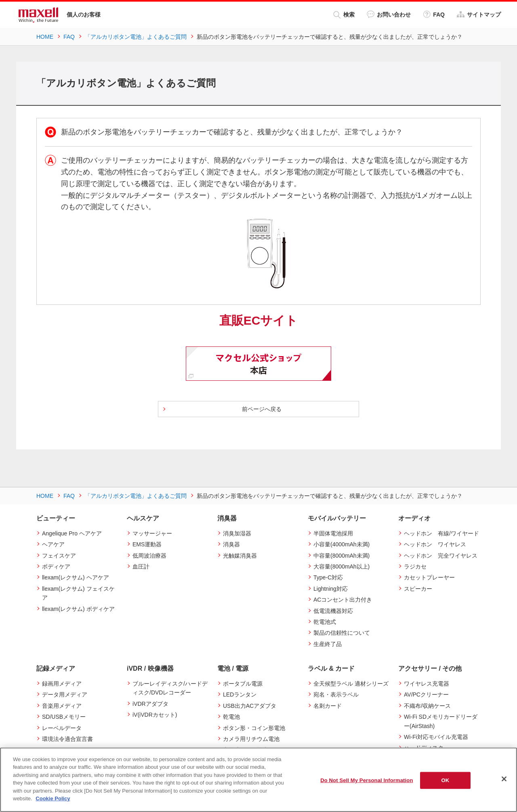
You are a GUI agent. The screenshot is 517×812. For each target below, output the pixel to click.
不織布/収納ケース (427, 706)
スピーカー (418, 589)
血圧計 (141, 567)
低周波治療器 (149, 556)
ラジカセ (415, 567)
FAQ (434, 14)
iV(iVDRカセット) (155, 715)
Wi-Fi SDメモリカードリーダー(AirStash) (441, 721)
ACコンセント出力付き (343, 600)
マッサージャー (152, 533)
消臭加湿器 (237, 533)
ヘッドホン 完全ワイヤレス (441, 556)
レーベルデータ (62, 728)
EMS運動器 (147, 544)
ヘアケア (53, 544)
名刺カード (328, 706)
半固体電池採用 (333, 533)
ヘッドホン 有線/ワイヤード (441, 533)
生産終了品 (328, 644)
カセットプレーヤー (429, 577)
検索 (344, 15)
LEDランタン (240, 695)
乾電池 (231, 717)
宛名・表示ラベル (336, 695)
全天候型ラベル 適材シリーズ (351, 684)
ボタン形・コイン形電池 (254, 728)
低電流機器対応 (333, 611)
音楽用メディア (62, 706)
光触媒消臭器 (240, 556)
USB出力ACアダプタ (250, 706)
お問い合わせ (389, 14)
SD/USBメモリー (64, 717)
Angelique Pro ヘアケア (72, 533)
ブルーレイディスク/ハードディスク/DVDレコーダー (170, 688)
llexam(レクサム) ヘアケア (76, 577)
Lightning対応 (331, 589)
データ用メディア (65, 695)
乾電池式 (325, 622)
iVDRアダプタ (150, 704)
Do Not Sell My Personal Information (367, 780)
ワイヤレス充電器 (427, 684)
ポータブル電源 (243, 684)
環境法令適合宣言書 (67, 739)
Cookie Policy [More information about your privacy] (53, 798)
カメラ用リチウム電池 (251, 739)
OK (446, 780)
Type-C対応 (328, 577)
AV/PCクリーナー (426, 695)
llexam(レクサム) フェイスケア (78, 593)
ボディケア (56, 567)
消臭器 (231, 544)
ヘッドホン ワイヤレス (435, 544)
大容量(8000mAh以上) (342, 567)
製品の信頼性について (342, 633)
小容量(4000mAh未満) (342, 544)
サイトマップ (479, 14)
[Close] (504, 779)
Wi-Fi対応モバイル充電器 (436, 737)
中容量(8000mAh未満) (342, 556)
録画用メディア (62, 684)
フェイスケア (59, 556)
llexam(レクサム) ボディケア (78, 609)
